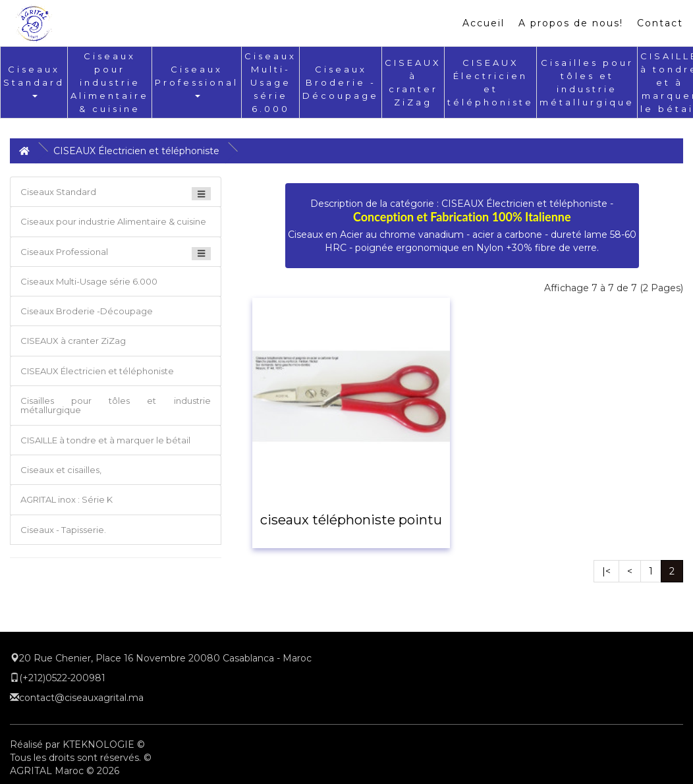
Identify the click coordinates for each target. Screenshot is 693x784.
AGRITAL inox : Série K (67, 499)
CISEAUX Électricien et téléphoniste (136, 151)
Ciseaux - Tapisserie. (63, 530)
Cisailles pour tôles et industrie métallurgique (116, 405)
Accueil (484, 23)
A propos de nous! (571, 23)
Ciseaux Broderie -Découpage (341, 82)
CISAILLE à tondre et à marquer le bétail (105, 440)
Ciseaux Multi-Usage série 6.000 (270, 82)
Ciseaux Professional (197, 81)
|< (606, 571)
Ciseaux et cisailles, (61, 470)
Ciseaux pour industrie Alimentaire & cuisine (110, 82)
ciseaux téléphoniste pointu (351, 520)
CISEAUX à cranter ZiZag (73, 341)
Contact (660, 23)
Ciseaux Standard (34, 81)
